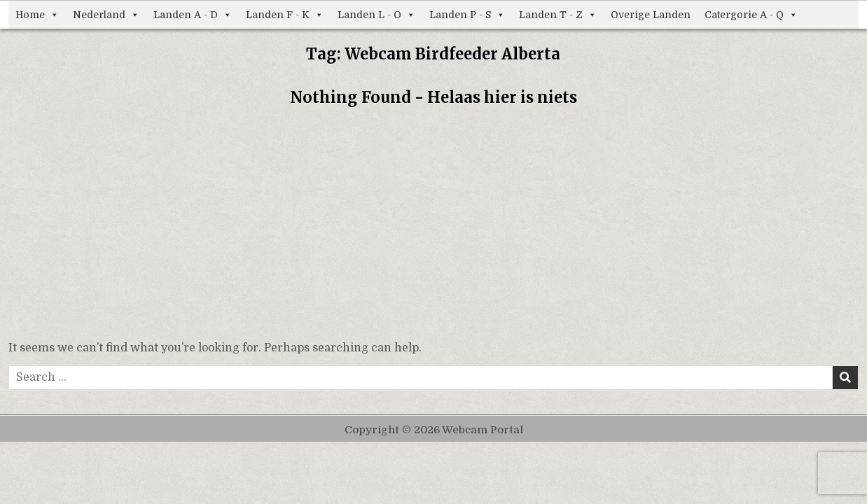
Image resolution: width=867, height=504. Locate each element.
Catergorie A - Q (751, 15)
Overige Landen (651, 15)
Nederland (106, 15)
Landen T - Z (558, 15)
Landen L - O (376, 15)
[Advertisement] (433, 227)
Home (37, 15)
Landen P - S (467, 15)
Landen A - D (193, 15)
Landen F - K (285, 15)
